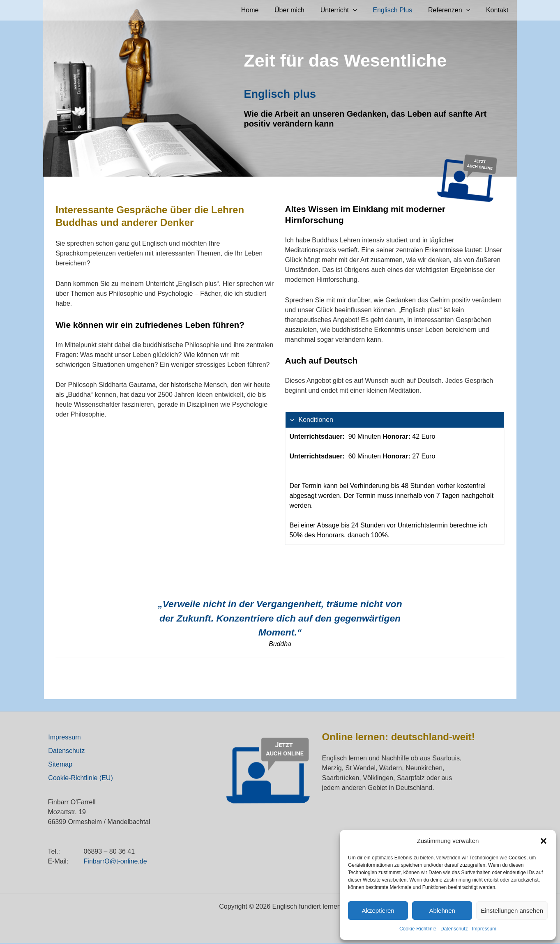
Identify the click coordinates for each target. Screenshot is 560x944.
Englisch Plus (399, 10)
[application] (362, 10)
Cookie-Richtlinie (418, 929)
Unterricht (348, 10)
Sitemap (60, 765)
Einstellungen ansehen (512, 911)
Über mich (302, 10)
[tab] (395, 478)
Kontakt (498, 10)
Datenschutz (454, 929)
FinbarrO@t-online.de (115, 862)
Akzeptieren (378, 911)
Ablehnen (442, 911)
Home (265, 10)
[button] (544, 841)
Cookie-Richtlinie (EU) (80, 779)
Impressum (484, 929)
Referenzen (453, 10)
